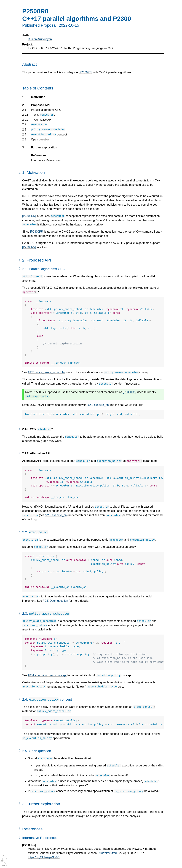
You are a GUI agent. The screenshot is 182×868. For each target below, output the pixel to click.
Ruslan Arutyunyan (40, 39)
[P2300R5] (85, 72)
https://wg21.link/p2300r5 (44, 857)
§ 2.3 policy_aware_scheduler (47, 372)
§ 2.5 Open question (55, 601)
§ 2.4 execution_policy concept (47, 675)
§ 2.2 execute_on (98, 405)
